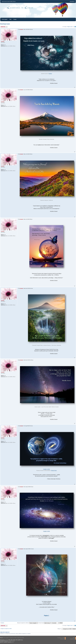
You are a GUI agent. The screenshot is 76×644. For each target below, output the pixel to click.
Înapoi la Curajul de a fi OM (6, 629)
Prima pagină (5, 19)
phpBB (6, 640)
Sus (75, 87)
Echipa (15, 19)
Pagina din (70, 27)
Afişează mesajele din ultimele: (27, 623)
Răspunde (4, 27)
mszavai (21, 29)
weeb (13, 642)
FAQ (10, 19)
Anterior (3, 623)
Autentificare (72, 1)
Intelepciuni (5, 24)
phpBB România (12, 641)
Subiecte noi (72, 639)
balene (50, 74)
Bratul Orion (54, 471)
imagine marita (46, 469)
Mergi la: (59, 629)
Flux (74, 638)
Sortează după (45, 623)
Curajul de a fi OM (13, 638)
